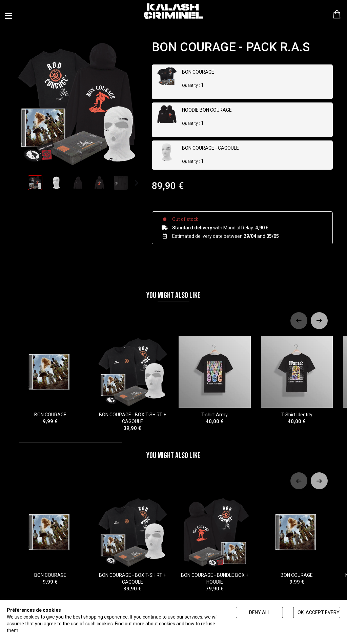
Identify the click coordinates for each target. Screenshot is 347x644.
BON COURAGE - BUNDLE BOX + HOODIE (215, 539)
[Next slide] (319, 315)
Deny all (260, 612)
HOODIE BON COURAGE (207, 110)
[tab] (70, 438)
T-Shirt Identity (297, 375)
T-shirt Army (215, 375)
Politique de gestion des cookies (54, 630)
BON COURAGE (198, 72)
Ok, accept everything (319, 612)
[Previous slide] (299, 315)
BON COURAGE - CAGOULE (210, 148)
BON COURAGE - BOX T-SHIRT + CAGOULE (133, 378)
